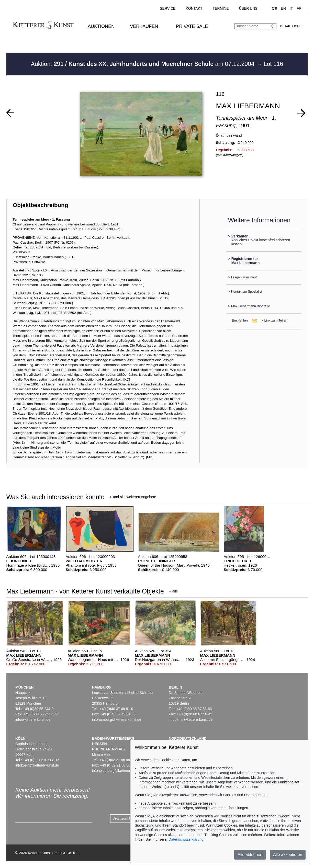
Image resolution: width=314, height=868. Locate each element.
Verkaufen (144, 26)
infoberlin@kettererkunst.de (191, 719)
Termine (221, 8)
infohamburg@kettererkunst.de (117, 719)
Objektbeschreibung (40, 205)
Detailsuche (291, 26)
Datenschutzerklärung (186, 839)
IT (291, 8)
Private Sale (192, 26)
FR (299, 8)
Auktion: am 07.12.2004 (144, 64)
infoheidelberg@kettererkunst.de (118, 771)
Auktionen (101, 26)
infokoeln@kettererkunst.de (37, 765)
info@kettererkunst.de (33, 719)
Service (168, 8)
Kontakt (194, 8)
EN (283, 8)
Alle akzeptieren (288, 855)
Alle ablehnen (250, 855)
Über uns (248, 8)
